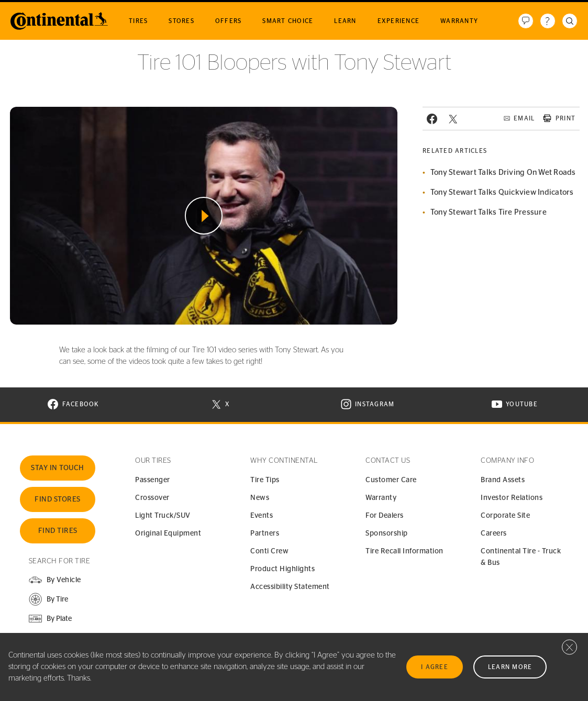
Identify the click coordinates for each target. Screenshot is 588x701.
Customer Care (391, 480)
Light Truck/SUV (163, 516)
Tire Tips (265, 480)
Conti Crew (269, 551)
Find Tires (58, 531)
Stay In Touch (58, 468)
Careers (494, 533)
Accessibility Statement (290, 587)
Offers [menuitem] (229, 21)
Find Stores (58, 499)
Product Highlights (282, 569)
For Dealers (385, 516)
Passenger (153, 480)
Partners (265, 533)
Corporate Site (505, 516)
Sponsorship (387, 533)
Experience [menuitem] (399, 21)
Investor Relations (512, 498)
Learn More (510, 667)
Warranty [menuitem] (459, 21)
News (260, 498)
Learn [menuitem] (345, 21)
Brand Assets (503, 480)
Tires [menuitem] (138, 21)
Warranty (381, 498)
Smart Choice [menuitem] (288, 21)
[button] (48, 599)
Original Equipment (168, 533)
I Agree (435, 667)
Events (262, 516)
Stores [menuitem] (181, 21)
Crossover (152, 498)
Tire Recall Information (404, 551)
